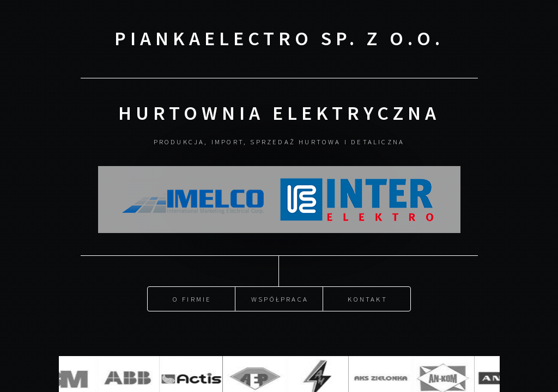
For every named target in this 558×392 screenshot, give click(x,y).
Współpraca (280, 298)
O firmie (192, 298)
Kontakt (367, 298)
